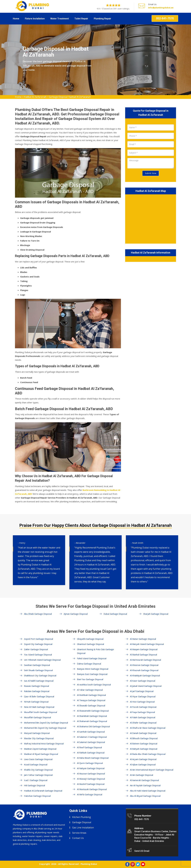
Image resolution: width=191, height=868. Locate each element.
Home (16, 19)
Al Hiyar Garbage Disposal (143, 696)
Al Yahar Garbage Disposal (90, 690)
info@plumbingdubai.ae (161, 7)
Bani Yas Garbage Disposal (90, 679)
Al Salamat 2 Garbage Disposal (92, 737)
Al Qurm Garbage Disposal (90, 763)
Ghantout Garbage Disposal (90, 644)
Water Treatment (60, 19)
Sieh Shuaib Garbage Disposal (38, 670)
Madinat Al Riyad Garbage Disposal (41, 754)
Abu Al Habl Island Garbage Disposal (148, 791)
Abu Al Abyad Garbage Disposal (145, 796)
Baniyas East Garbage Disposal (92, 674)
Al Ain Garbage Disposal (141, 775)
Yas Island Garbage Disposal (38, 655)
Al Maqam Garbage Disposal (144, 649)
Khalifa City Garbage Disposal (38, 770)
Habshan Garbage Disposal (37, 796)
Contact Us (78, 838)
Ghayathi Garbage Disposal (90, 639)
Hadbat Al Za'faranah (35, 97)
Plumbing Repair (102, 19)
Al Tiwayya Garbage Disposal (91, 700)
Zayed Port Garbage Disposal (38, 639)
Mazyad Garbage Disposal (37, 733)
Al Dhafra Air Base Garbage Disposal (148, 728)
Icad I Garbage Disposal (36, 780)
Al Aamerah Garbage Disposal (144, 780)
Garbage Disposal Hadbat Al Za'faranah (70, 97)
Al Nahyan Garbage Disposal (91, 768)
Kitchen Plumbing (82, 817)
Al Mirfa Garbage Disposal (90, 794)
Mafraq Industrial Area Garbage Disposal (44, 744)
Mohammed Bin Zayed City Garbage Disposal (46, 723)
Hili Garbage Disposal (34, 785)
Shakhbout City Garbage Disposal (40, 675)
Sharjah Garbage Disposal (156, 614)
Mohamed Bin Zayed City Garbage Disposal (45, 728)
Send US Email (142, 851)
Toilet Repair (81, 19)
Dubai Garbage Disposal (115, 614)
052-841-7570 (165, 18)
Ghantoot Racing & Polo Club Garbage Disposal (95, 651)
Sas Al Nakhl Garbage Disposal (39, 681)
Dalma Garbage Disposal (89, 664)
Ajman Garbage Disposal (76, 614)
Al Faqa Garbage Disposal (142, 712)
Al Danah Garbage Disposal (143, 733)
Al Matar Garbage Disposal (143, 639)
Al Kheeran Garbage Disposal (144, 665)
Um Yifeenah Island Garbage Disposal (42, 660)
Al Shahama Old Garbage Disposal (93, 726)
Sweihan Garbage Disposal (37, 665)
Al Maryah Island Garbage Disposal (147, 644)
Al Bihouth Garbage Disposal (144, 738)
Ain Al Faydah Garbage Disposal (145, 785)
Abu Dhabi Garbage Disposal (38, 614)
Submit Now (151, 173)
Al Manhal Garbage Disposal (143, 655)
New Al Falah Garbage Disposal (39, 707)
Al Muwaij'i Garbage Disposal (91, 779)
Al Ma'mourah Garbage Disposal (145, 660)
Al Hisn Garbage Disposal (142, 702)
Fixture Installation (35, 19)
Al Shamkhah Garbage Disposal (92, 716)
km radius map (151, 218)
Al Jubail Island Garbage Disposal (146, 686)
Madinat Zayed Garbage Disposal (40, 749)
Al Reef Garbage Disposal (89, 747)
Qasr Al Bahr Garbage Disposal (39, 696)
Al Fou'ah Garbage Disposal (143, 707)
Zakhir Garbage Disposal (36, 649)
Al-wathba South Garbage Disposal (94, 685)
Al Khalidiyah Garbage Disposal (145, 675)
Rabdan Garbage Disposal (37, 691)
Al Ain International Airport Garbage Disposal (152, 770)
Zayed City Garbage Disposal (38, 644)
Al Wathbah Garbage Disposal (91, 695)
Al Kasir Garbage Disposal (143, 681)
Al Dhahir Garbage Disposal (143, 723)
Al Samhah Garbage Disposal (91, 732)
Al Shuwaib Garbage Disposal (91, 705)
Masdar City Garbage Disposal (39, 738)
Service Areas (79, 833)
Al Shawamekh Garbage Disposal (93, 711)
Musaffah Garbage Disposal (37, 717)
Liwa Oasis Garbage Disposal (38, 759)
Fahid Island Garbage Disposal (92, 658)
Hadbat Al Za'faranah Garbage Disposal (43, 791)
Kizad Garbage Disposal (36, 764)
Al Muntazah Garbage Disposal (92, 789)
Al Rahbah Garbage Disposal (91, 753)
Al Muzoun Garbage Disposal (91, 774)
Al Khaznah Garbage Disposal (144, 670)
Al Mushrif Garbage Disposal (91, 784)
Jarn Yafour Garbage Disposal (38, 775)
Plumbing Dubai (89, 864)
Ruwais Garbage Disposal (36, 686)
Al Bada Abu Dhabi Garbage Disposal (148, 754)
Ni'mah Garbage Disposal (36, 702)
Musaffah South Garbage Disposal (40, 712)
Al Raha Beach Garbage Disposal (93, 758)
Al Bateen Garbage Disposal (144, 744)
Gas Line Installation (83, 828)
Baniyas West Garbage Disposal (93, 669)
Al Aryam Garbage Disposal (143, 759)
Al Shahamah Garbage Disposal (92, 721)
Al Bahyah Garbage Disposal (144, 749)
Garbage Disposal (82, 822)
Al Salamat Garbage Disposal (91, 742)
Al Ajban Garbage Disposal (143, 764)
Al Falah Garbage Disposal (143, 717)
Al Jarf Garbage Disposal (142, 691)
